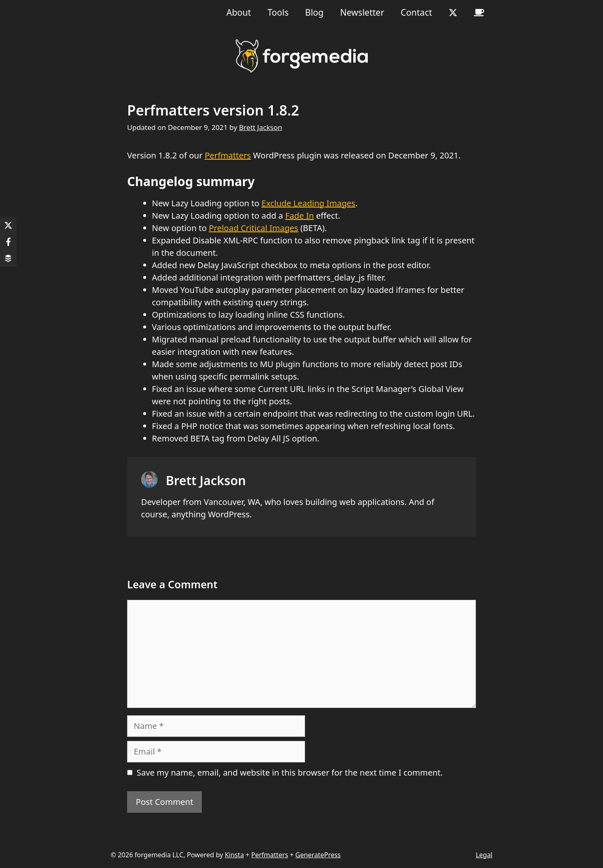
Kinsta (234, 855)
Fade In (300, 216)
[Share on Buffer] (8, 258)
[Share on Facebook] (8, 242)
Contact (416, 12)
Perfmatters (228, 155)
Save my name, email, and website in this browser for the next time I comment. (290, 772)
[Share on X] (8, 225)
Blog (314, 12)
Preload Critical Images (254, 228)
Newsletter (362, 12)
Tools (278, 12)
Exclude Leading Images (309, 203)
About (239, 12)
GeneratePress (318, 855)
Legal (484, 855)
